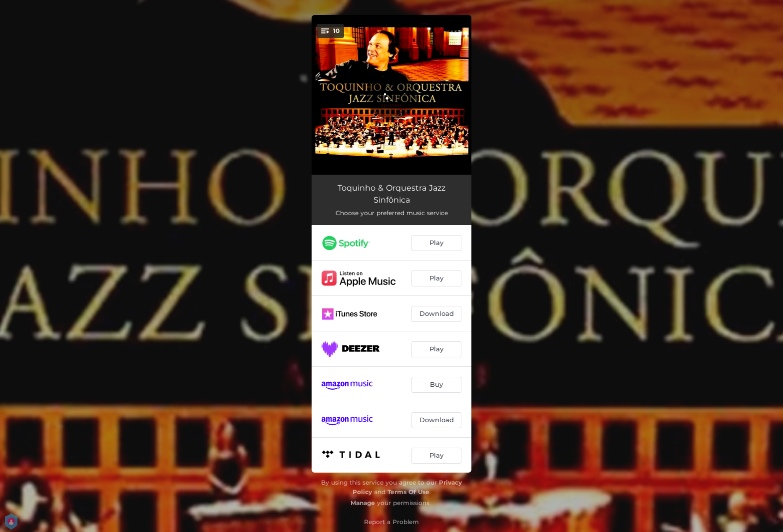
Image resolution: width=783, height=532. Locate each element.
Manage (363, 503)
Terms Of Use (408, 492)
